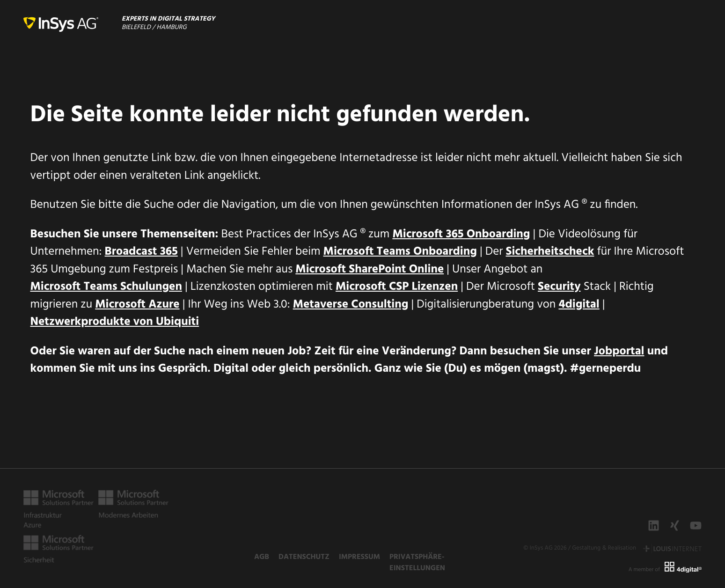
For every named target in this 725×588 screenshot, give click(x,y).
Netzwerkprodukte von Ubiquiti (115, 323)
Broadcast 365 (141, 252)
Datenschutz (304, 557)
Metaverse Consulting (351, 305)
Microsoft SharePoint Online (370, 270)
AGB (262, 557)
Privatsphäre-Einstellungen (417, 563)
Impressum (359, 557)
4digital (579, 305)
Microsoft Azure (137, 305)
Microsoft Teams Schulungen (106, 287)
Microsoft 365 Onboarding (461, 235)
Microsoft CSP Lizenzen (397, 287)
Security (559, 287)
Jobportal (619, 352)
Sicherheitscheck (550, 252)
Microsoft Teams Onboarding (400, 252)
